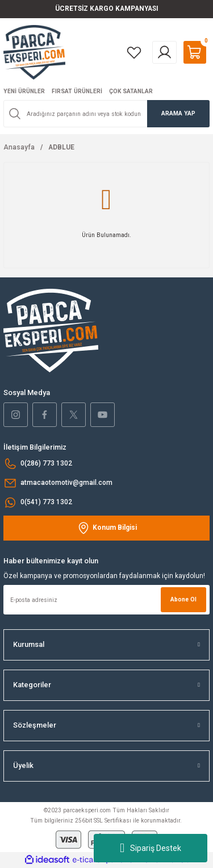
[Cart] (195, 52)
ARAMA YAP (178, 113)
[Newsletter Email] (106, 600)
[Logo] (34, 52)
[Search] (106, 114)
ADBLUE (61, 147)
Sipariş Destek (151, 848)
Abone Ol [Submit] (183, 599)
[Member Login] (164, 52)
